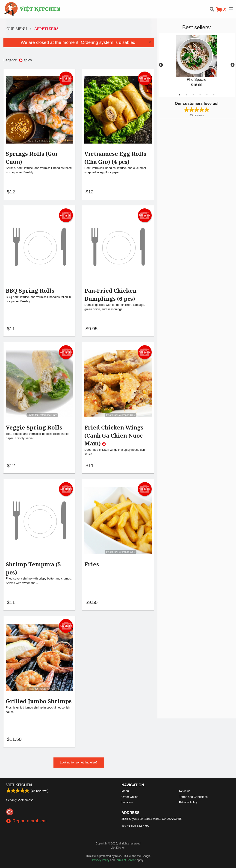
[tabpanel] (197, 65)
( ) (221, 9)
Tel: (135, 826)
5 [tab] (207, 95)
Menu (125, 791)
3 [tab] (193, 95)
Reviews (185, 791)
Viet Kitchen (19, 785)
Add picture (66, 78)
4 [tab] (200, 95)
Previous (161, 65)
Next (233, 65)
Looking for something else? (79, 765)
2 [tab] (186, 95)
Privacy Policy (188, 802)
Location (127, 802)
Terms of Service (126, 860)
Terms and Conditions (193, 797)
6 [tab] (214, 95)
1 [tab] (179, 95)
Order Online (130, 797)
